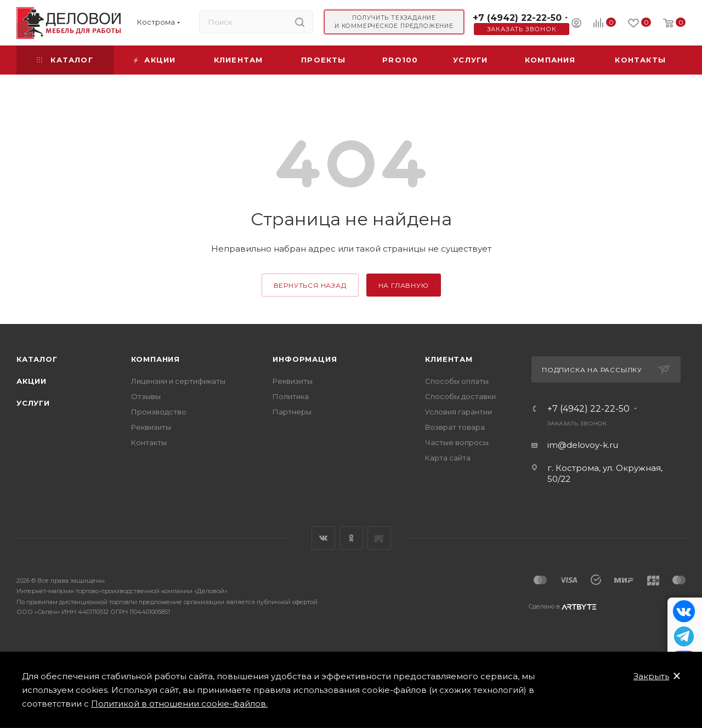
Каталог (37, 359)
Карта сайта (448, 458)
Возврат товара (455, 427)
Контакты (149, 442)
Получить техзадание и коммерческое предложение (394, 22)
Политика (291, 396)
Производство (159, 412)
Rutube (379, 538)
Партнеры (292, 412)
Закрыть (651, 676)
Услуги (33, 403)
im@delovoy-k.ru (583, 445)
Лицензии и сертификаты (178, 381)
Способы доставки (460, 396)
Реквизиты (151, 427)
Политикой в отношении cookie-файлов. (179, 704)
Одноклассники (351, 538)
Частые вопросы (457, 442)
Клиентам (449, 359)
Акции (32, 381)
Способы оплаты (457, 381)
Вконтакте (323, 538)
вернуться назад (310, 285)
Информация (305, 359)
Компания (155, 359)
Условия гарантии (458, 412)
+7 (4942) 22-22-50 (517, 18)
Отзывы (146, 396)
